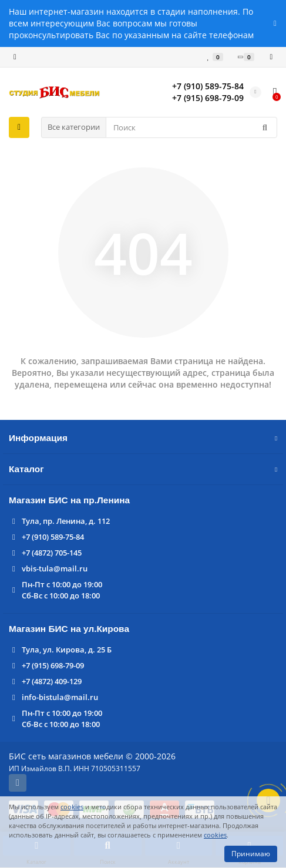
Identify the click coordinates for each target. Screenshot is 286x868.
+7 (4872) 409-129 (52, 681)
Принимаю (251, 854)
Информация (143, 438)
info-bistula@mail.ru (60, 697)
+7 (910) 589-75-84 (53, 537)
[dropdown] (15, 57)
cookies (72, 807)
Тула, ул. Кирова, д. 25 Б (67, 650)
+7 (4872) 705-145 (52, 553)
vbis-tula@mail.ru (55, 568)
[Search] (191, 127)
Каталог (143, 469)
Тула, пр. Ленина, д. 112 (66, 521)
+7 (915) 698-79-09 (53, 665)
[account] (271, 57)
